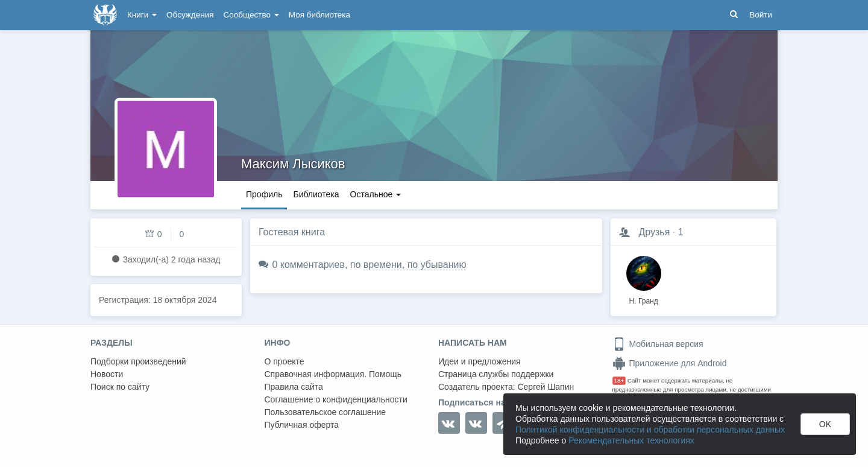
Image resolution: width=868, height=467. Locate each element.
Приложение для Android (670, 363)
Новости (107, 374)
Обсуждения (190, 15)
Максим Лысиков (293, 164)
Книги (142, 15)
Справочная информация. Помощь (333, 374)
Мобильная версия (658, 344)
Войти (761, 15)
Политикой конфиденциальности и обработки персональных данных (650, 430)
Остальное (376, 194)
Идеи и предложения (480, 361)
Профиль (264, 194)
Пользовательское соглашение (325, 412)
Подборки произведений (138, 361)
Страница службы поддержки (496, 374)
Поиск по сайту (120, 387)
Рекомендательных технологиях (631, 440)
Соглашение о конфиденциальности (336, 399)
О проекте (285, 361)
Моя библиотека (319, 15)
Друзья (654, 232)
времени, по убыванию (415, 265)
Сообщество (251, 15)
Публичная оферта (302, 425)
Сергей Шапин (546, 387)
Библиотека (316, 194)
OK (825, 424)
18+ (619, 380)
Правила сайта (294, 387)
